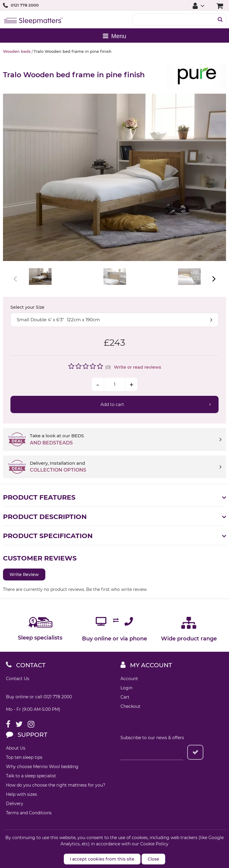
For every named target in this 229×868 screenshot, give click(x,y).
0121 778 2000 (25, 5)
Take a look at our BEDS (126, 440)
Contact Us (18, 679)
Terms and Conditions (29, 813)
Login (126, 688)
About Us (16, 748)
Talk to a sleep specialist (31, 776)
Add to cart (112, 404)
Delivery (15, 804)
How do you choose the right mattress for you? (56, 785)
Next (213, 279)
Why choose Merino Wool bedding (42, 767)
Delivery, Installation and (126, 467)
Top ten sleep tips (24, 757)
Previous (16, 279)
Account (129, 679)
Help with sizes (21, 794)
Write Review (24, 574)
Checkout (130, 706)
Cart (125, 697)
